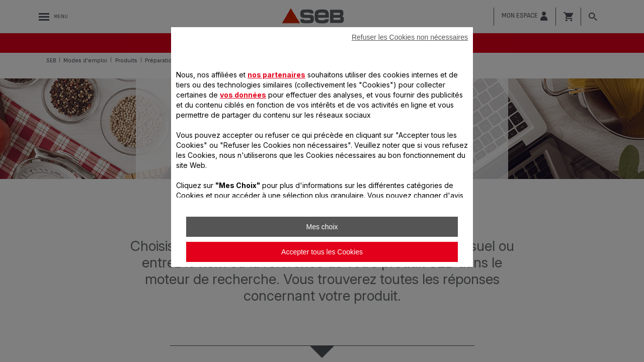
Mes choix (322, 227)
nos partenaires (276, 75)
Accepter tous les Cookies (322, 252)
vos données (243, 95)
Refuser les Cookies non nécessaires (410, 37)
